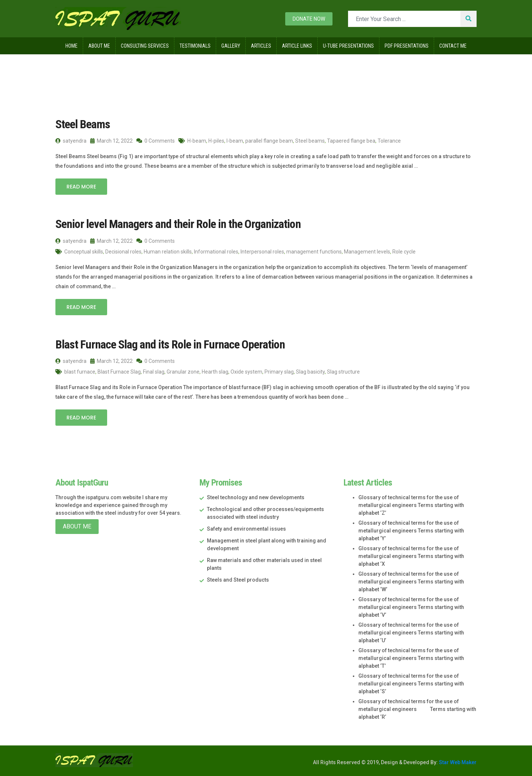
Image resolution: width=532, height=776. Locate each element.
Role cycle (404, 252)
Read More (81, 187)
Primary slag (279, 372)
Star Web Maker (457, 762)
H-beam (197, 141)
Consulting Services (145, 46)
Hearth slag (215, 372)
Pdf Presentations (407, 46)
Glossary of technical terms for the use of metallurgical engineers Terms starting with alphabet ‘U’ (411, 633)
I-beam (235, 141)
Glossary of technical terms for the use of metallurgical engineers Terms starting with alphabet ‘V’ (411, 607)
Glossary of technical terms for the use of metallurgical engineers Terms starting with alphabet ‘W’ (411, 582)
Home (71, 46)
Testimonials (195, 46)
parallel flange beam (269, 141)
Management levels (367, 252)
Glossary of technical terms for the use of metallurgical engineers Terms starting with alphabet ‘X (411, 556)
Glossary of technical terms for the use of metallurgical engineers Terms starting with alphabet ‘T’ (411, 658)
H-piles (216, 141)
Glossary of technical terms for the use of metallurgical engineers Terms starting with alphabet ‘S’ (411, 684)
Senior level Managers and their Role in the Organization (178, 224)
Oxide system (246, 372)
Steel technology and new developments (256, 497)
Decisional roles (123, 252)
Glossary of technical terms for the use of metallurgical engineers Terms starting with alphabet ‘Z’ (411, 505)
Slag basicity (310, 372)
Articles (261, 46)
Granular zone (183, 372)
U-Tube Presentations (348, 46)
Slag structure (343, 372)
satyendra (71, 141)
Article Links (297, 46)
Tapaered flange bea (351, 141)
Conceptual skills (84, 252)
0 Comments (156, 141)
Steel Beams (83, 124)
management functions (314, 252)
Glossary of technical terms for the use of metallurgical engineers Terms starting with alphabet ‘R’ (417, 709)
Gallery (231, 46)
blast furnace (80, 372)
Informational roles (216, 252)
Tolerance (389, 141)
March (128, 70)
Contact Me (453, 46)
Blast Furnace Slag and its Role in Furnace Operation (170, 344)
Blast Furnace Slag (119, 372)
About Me (99, 46)
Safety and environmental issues (246, 529)
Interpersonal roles (262, 252)
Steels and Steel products (238, 580)
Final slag (154, 372)
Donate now (309, 19)
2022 (100, 70)
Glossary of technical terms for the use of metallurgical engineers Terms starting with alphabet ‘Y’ (411, 531)
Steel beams (310, 141)
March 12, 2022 (111, 141)
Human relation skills (168, 252)
